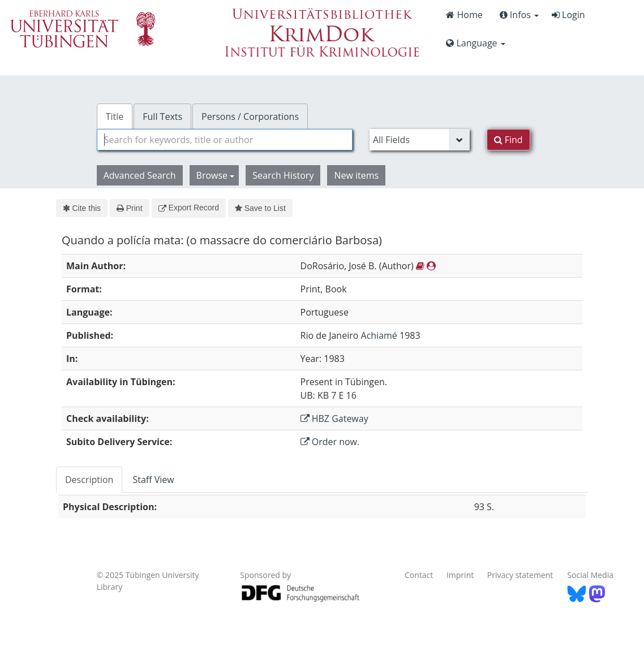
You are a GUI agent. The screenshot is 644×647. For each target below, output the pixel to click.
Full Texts (162, 117)
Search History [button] (283, 175)
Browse (216, 175)
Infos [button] (519, 15)
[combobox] (225, 140)
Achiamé (379, 335)
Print (129, 208)
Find (508, 140)
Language (475, 43)
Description (89, 480)
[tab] (90, 480)
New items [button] (356, 175)
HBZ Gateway (334, 419)
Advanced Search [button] (140, 175)
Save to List (260, 208)
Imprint (460, 575)
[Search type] (420, 140)
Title (115, 117)
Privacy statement (520, 575)
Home (464, 15)
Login (568, 15)
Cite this (82, 208)
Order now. (330, 442)
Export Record (189, 208)
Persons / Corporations (250, 117)
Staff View (153, 480)
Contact (419, 575)
